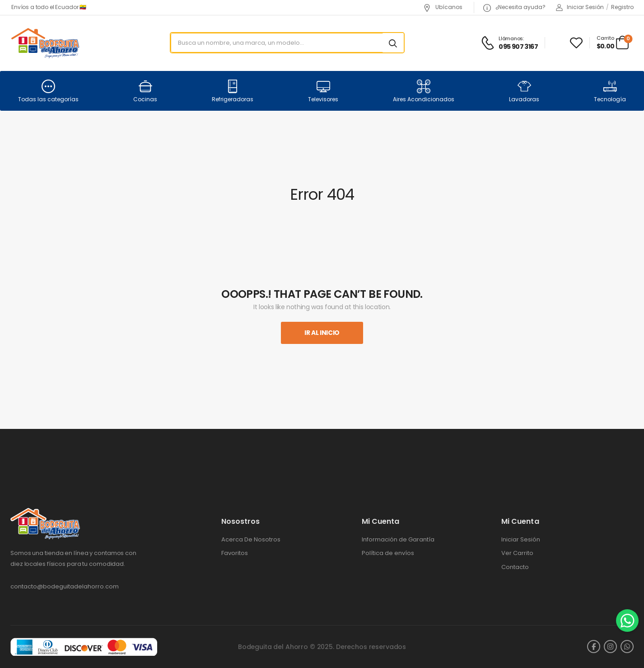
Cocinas (145, 91)
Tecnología (610, 91)
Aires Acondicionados (424, 91)
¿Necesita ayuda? (514, 7)
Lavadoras (524, 91)
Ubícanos (443, 7)
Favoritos (235, 553)
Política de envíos (388, 553)
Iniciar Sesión (521, 540)
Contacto (515, 567)
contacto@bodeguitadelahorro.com (65, 586)
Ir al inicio (322, 333)
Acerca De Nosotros (251, 540)
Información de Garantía (398, 540)
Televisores (323, 91)
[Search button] (393, 43)
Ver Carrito (517, 553)
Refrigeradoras (233, 91)
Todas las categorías (48, 91)
